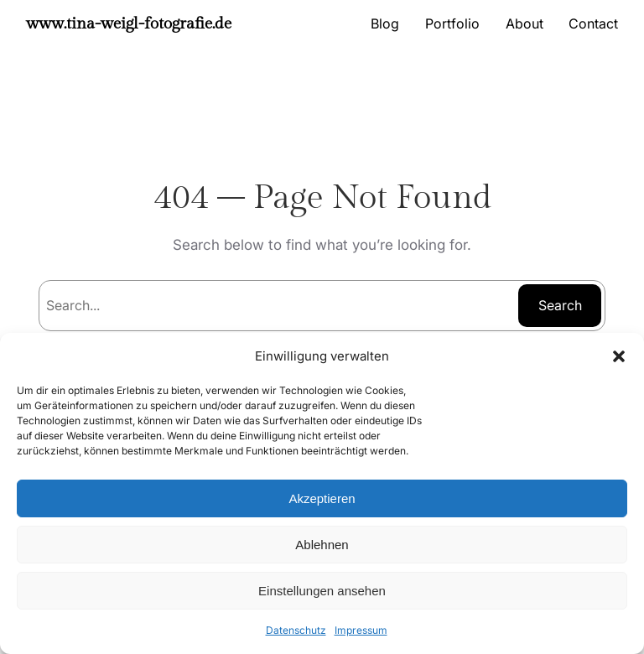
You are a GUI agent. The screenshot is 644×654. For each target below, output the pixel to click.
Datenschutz (296, 630)
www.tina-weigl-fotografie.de (129, 23)
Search (560, 305)
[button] (619, 356)
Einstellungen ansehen (322, 591)
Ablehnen (322, 545)
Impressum (361, 630)
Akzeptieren (322, 498)
